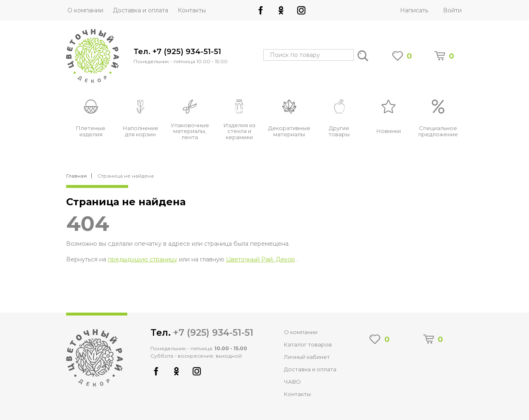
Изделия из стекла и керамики (239, 131)
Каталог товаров (308, 344)
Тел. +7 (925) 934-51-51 (177, 52)
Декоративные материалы (289, 131)
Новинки (389, 131)
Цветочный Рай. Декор (261, 259)
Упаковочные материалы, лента (190, 131)
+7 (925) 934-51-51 (213, 333)
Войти (452, 10)
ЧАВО (292, 382)
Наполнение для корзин (141, 131)
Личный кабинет (307, 357)
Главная (76, 176)
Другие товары (339, 131)
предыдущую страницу (143, 259)
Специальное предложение (438, 131)
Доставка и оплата (141, 10)
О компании (85, 10)
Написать (414, 10)
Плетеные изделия (91, 131)
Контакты (192, 10)
